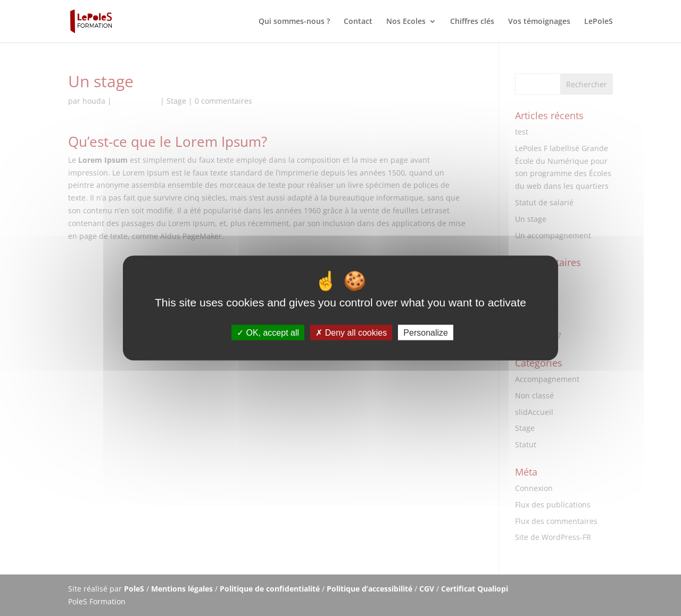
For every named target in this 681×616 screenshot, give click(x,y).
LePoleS (599, 22)
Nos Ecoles (406, 22)
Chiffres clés (472, 22)
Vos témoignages (539, 22)
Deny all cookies (351, 332)
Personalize (426, 332)
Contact (358, 22)
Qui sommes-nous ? (294, 22)
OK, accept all (268, 332)
